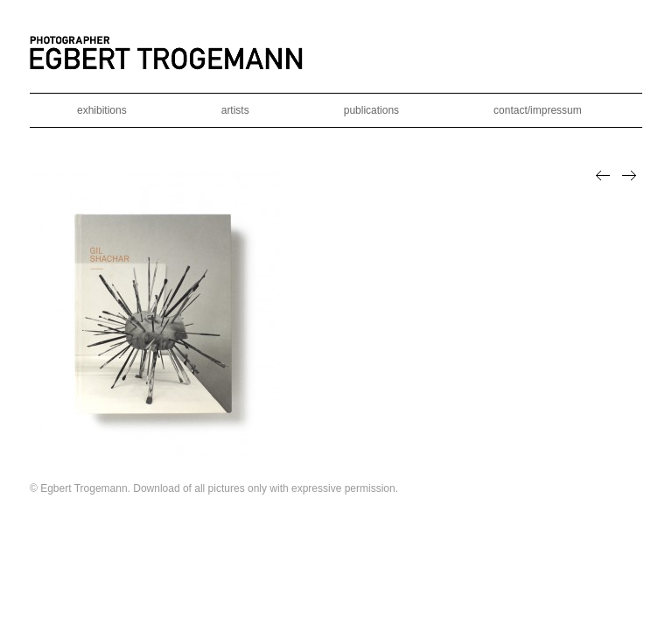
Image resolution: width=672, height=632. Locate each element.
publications (371, 110)
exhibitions (102, 110)
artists (235, 110)
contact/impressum (538, 110)
